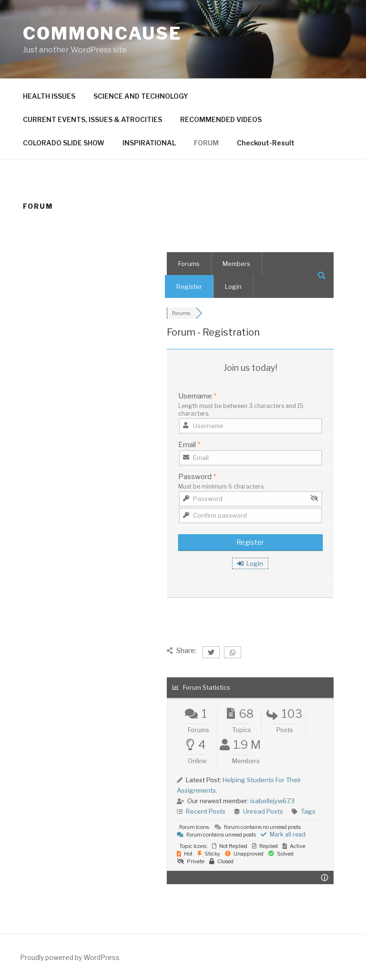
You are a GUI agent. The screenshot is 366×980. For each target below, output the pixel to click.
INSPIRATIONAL (149, 143)
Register (189, 286)
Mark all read (283, 834)
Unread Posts (263, 811)
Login (233, 286)
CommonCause (102, 33)
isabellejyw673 (272, 801)
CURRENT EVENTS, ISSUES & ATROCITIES (92, 119)
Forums (189, 264)
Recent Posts (206, 811)
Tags (308, 811)
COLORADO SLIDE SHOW (64, 143)
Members (236, 264)
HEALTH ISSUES (49, 96)
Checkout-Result (266, 143)
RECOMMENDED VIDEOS (221, 119)
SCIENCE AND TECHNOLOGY (141, 96)
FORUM (206, 143)
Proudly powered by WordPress (70, 957)
